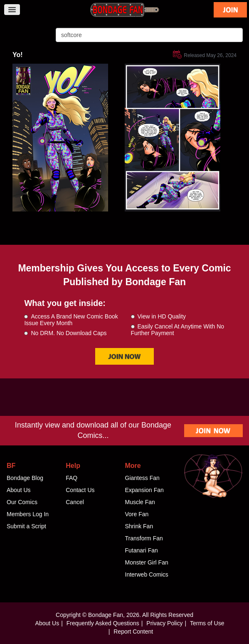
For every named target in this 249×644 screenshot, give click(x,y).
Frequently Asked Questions (103, 623)
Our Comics (22, 502)
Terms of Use (207, 623)
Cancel (75, 502)
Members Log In (28, 514)
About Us (19, 490)
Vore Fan (137, 514)
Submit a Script (26, 526)
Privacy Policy (164, 623)
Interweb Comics (147, 574)
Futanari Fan (142, 550)
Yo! (18, 55)
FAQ (71, 478)
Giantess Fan (142, 478)
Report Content (133, 632)
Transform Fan (144, 538)
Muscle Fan (140, 502)
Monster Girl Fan (147, 562)
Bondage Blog (25, 478)
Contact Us (80, 490)
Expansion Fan (144, 490)
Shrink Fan (139, 526)
